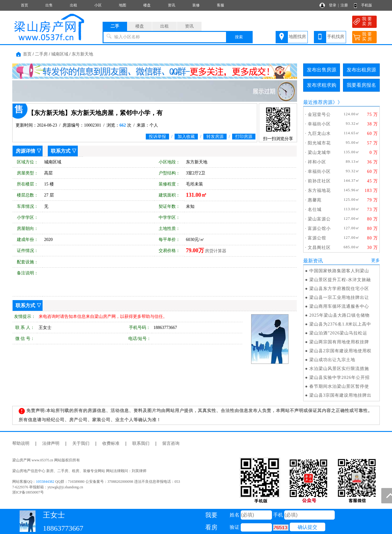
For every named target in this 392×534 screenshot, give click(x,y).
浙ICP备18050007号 (28, 492)
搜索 (239, 37)
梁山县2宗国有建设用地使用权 (340, 351)
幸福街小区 (319, 124)
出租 (73, 5)
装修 (196, 5)
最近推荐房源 (318, 102)
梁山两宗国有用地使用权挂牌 (339, 342)
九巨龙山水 (319, 133)
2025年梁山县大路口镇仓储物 (339, 315)
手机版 (367, 5)
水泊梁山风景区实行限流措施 (339, 369)
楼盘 (147, 5)
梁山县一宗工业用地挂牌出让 (339, 298)
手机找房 (336, 37)
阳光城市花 (319, 143)
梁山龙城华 (319, 153)
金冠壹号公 (319, 114)
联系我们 (141, 443)
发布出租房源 (361, 70)
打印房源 (244, 137)
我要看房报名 (361, 85)
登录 (333, 5)
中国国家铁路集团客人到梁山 (339, 271)
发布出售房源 (322, 70)
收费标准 (111, 443)
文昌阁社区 (319, 248)
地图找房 (297, 37)
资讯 (171, 5)
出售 (49, 5)
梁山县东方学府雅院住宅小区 (339, 289)
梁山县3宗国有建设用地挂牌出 (340, 395)
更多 (375, 260)
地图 (123, 5)
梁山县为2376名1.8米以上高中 (340, 324)
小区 (98, 5)
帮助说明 (21, 443)
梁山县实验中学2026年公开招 (339, 378)
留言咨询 (171, 443)
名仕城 (315, 210)
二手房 (41, 54)
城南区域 (60, 54)
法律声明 (51, 443)
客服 (221, 5)
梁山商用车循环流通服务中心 (339, 306)
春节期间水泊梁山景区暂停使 (339, 386)
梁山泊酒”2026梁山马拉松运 (338, 333)
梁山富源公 (319, 219)
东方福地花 (319, 191)
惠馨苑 (315, 200)
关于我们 (81, 443)
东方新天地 (82, 54)
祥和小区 (317, 162)
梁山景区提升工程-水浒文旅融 (340, 280)
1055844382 (45, 482)
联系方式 (61, 151)
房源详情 (25, 151)
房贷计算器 (216, 251)
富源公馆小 (319, 229)
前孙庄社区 (319, 181)
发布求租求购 (322, 85)
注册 (344, 5)
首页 (24, 5)
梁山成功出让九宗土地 (332, 360)
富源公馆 (317, 238)
